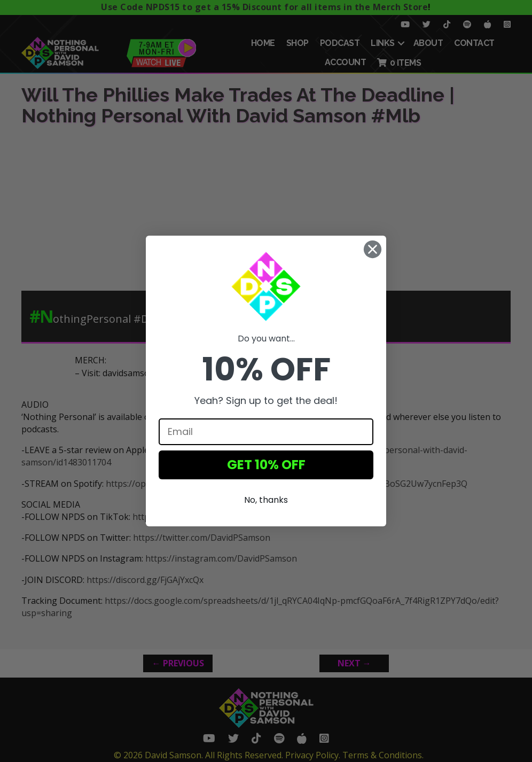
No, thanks (266, 500)
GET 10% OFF (266, 465)
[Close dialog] (373, 249)
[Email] (266, 432)
